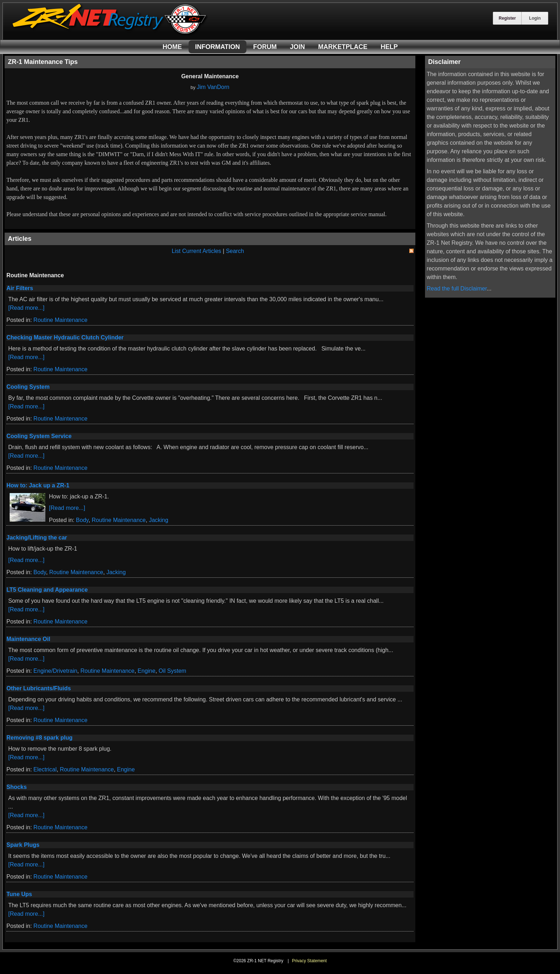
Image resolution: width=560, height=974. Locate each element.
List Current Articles (197, 251)
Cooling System (28, 387)
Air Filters (20, 288)
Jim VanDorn (213, 87)
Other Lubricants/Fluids (39, 688)
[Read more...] (26, 308)
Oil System (172, 671)
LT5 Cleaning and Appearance (47, 590)
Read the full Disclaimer (457, 289)
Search (235, 251)
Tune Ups (19, 894)
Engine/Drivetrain (56, 671)
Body (82, 520)
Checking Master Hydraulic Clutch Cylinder (65, 337)
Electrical (45, 769)
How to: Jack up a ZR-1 (38, 485)
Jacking (159, 520)
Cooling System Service (39, 436)
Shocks (17, 787)
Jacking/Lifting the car (37, 538)
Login (535, 18)
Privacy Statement (309, 961)
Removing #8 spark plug (39, 738)
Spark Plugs (23, 845)
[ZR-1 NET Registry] (110, 33)
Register (507, 18)
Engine (146, 671)
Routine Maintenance (61, 320)
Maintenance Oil (28, 639)
